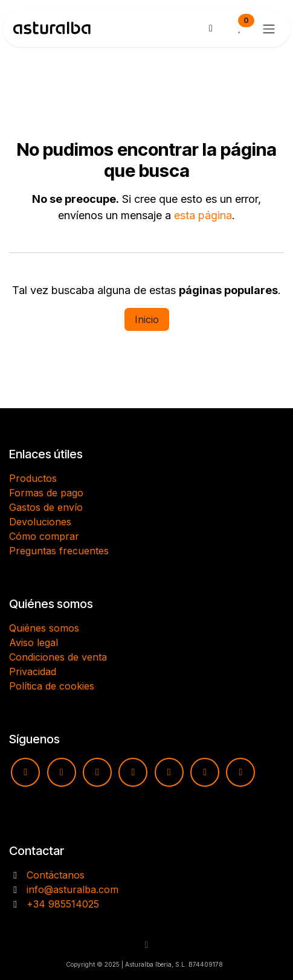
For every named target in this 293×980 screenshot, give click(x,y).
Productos (33, 478)
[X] (205, 772)
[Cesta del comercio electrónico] (211, 28)
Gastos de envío (46, 507)
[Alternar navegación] (269, 28)
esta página (203, 215)
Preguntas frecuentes (59, 551)
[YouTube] (25, 772)
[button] (147, 945)
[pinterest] (169, 772)
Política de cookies (52, 686)
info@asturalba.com (72, 889)
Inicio (147, 319)
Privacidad (33, 671)
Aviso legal (34, 642)
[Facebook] (97, 772)
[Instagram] (62, 772)
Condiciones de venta (58, 657)
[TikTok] (133, 772)
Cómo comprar (44, 536)
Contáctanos (56, 875)
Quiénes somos (44, 628)
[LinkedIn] (240, 772)
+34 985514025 (63, 904)
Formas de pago (46, 493)
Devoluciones (40, 522)
